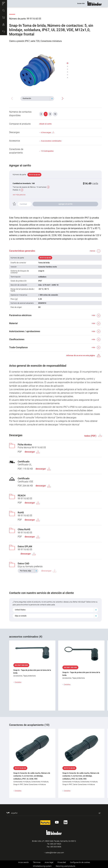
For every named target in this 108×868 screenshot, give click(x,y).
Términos (37, 862)
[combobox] (37, 98)
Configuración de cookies (80, 862)
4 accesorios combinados (51, 141)
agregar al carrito (65, 204)
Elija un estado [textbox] (21, 616)
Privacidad (62, 862)
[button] (4, 4)
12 (55, 114)
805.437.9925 (56, 844)
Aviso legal (49, 862)
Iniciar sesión (23, 862)
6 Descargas (48, 132)
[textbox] (36, 98)
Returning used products (66, 866)
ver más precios (19, 195)
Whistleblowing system (42, 866)
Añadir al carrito (45, 124)
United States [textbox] (20, 610)
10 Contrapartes (47, 151)
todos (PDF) (91, 436)
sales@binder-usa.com (55, 853)
